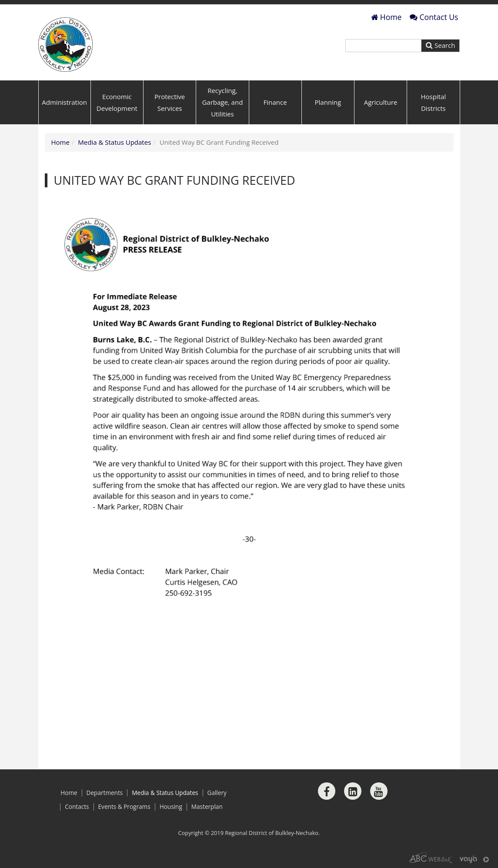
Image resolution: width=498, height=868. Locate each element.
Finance (275, 102)
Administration (64, 102)
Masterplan (207, 807)
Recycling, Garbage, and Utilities (222, 102)
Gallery (217, 793)
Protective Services (170, 102)
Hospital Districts (434, 102)
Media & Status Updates (114, 142)
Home (386, 17)
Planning (328, 102)
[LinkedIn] (353, 791)
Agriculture (381, 102)
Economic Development (117, 102)
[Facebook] (327, 791)
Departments (105, 793)
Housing (171, 807)
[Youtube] (379, 791)
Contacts (77, 807)
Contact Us (434, 17)
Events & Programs (124, 807)
